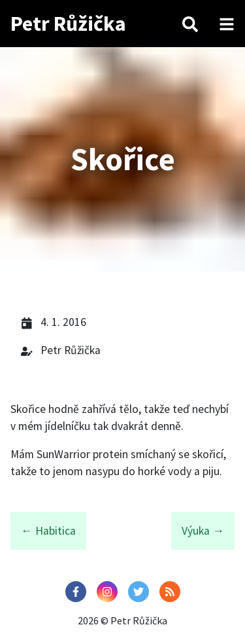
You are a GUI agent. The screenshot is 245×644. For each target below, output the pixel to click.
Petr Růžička (68, 24)
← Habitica (48, 531)
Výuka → (203, 531)
